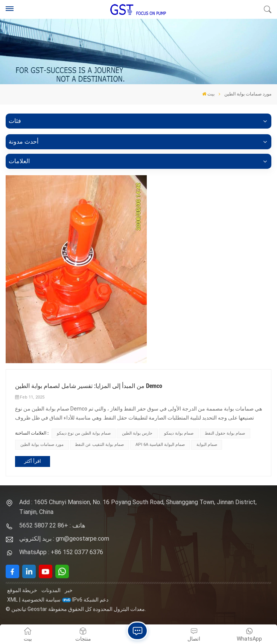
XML (12, 600)
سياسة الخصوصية (41, 600)
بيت (208, 94)
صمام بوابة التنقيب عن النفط (99, 445)
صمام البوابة (207, 445)
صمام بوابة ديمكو (179, 433)
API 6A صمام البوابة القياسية (160, 445)
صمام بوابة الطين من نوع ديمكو (84, 433)
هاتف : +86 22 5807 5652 (52, 525)
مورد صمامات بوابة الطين (42, 445)
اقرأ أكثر (33, 461)
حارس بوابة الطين (137, 433)
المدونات (51, 590)
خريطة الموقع (22, 590)
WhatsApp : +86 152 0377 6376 (61, 552)
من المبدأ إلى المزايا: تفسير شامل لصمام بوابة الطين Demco (89, 386)
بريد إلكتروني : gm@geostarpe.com (64, 539)
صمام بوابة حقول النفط (225, 433)
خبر (69, 590)
